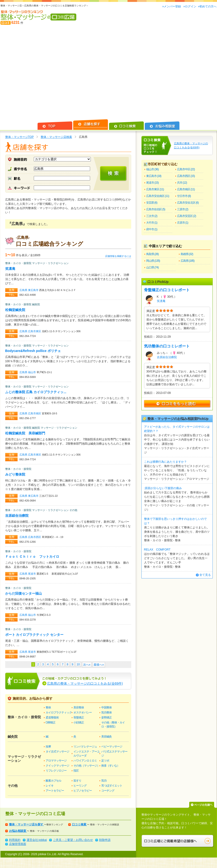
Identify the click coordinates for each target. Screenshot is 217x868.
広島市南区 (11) (186, 189)
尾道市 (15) (152, 183)
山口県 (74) (152, 267)
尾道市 (32, 574)
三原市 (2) (183, 209)
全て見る (205, 575)
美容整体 (79, 707)
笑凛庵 (10, 269)
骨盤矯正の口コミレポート (167, 290)
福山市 (32, 372)
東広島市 (34, 290)
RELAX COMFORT (157, 550)
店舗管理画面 (18, 844)
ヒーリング (80, 786)
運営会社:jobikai (37, 840)
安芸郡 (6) (152, 203)
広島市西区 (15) (186, 176)
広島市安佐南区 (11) (158, 196)
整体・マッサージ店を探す (27, 824)
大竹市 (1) (152, 223)
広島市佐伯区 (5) (156, 209)
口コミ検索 (80, 824)
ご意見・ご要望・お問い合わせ (73, 840)
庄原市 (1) (183, 223)
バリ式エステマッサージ (114, 754)
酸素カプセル (53, 781)
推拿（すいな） (110, 766)
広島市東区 (35, 331)
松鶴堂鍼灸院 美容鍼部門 (25, 433)
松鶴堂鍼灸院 (15, 310)
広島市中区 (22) (186, 169)
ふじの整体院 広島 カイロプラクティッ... (36, 392)
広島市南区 (35, 413)
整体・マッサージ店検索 (56, 137)
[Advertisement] (45, 72)
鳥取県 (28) (152, 254)
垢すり (77, 781)
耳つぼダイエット (112, 786)
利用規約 (15, 840)
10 (78, 664)
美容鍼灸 (106, 737)
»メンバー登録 (172, 6)
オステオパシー (83, 712)
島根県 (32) (187, 254)
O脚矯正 (51, 722)
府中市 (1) (152, 229)
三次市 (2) (152, 216)
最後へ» (99, 665)
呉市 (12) (182, 183)
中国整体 (106, 707)
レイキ (50, 786)
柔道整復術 (52, 717)
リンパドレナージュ (85, 747)
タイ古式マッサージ (57, 752)
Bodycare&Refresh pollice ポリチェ (33, 351)
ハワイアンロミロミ (85, 761)
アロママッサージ (56, 761)
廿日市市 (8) (184, 196)
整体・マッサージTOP (19, 137)
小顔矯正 (79, 722)
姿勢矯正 (106, 717)
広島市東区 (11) (155, 189)
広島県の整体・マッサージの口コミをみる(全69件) (85, 683)
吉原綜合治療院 (17, 516)
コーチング (108, 791)
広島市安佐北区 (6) (188, 203)
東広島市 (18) (154, 176)
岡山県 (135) (153, 261)
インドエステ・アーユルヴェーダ (87, 754)
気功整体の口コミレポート (167, 346)
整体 (48, 707)
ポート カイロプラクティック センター (34, 635)
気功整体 (106, 712)
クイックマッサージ (57, 766)
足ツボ (105, 761)
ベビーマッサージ (112, 747)
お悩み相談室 (18, 831)
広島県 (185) (188, 261)
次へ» (87, 665)
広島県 (24, 290)
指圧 (76, 771)
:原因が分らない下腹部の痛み (163, 488)
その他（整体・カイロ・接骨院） (113, 725)
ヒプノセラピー (83, 791)
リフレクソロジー (56, 771)
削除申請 (105, 840)
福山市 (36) (152, 169)
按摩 (48, 747)
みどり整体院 (15, 474)
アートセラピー (55, 791)
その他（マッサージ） (87, 766)
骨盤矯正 (79, 717)
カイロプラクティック (59, 712)
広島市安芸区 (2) (187, 216)
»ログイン (190, 6)
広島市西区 (35, 537)
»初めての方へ (207, 6)
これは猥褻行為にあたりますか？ (165, 462)
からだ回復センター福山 (24, 593)
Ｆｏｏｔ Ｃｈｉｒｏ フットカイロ (32, 557)
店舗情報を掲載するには (118, 256)
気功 (104, 781)
